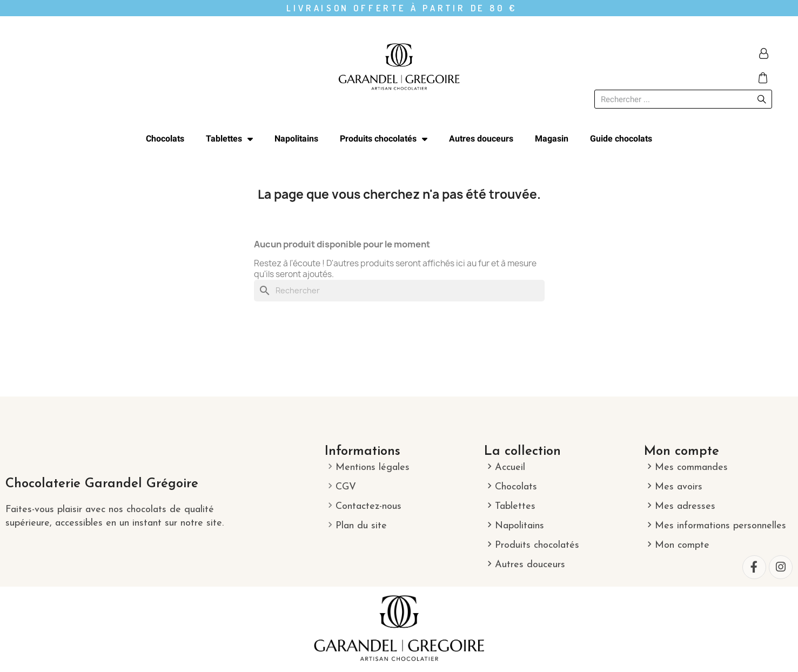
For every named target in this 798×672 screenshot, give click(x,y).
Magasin (552, 139)
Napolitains (296, 139)
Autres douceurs (481, 139)
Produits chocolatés (384, 139)
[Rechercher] (399, 291)
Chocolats (165, 139)
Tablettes (229, 139)
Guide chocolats (621, 139)
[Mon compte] (764, 53)
